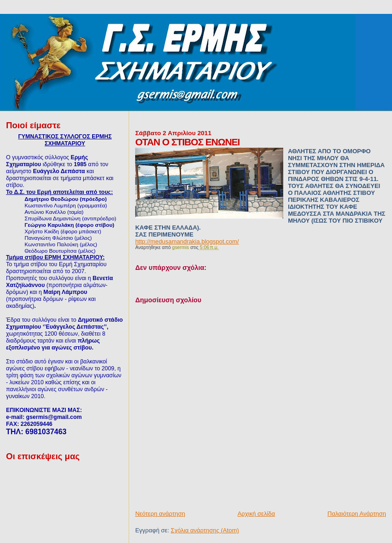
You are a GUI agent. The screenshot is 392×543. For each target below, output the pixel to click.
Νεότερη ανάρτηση (160, 514)
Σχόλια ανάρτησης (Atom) (205, 530)
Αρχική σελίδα (256, 514)
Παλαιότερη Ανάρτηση (357, 514)
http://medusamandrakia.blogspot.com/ (187, 241)
